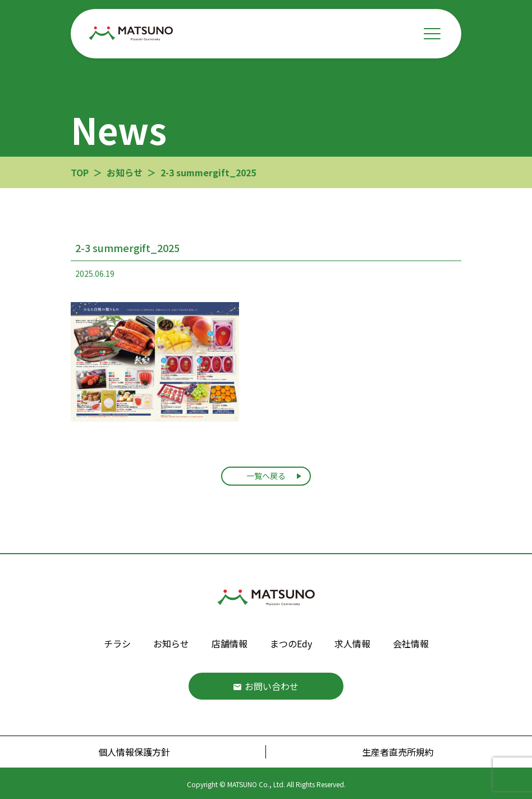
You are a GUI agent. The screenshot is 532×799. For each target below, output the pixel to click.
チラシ (117, 643)
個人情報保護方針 (134, 752)
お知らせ (171, 643)
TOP (80, 172)
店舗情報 (230, 643)
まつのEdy (291, 643)
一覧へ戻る (266, 476)
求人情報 (352, 643)
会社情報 (411, 643)
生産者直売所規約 (398, 752)
